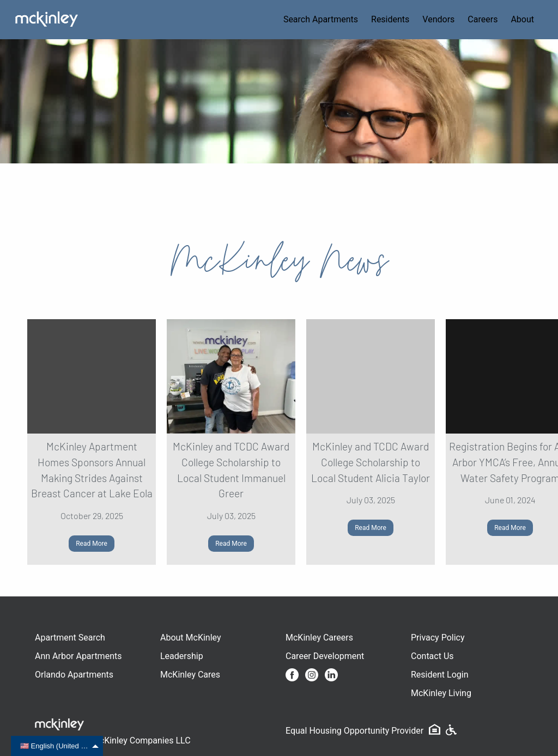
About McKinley (191, 638)
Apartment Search (70, 638)
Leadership (182, 656)
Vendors (438, 19)
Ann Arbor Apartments (78, 656)
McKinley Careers (319, 638)
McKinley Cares (190, 675)
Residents (390, 19)
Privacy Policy (438, 638)
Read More (92, 544)
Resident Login (440, 675)
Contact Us (432, 656)
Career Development (325, 656)
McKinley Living (441, 693)
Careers (483, 19)
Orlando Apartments (74, 675)
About (522, 19)
